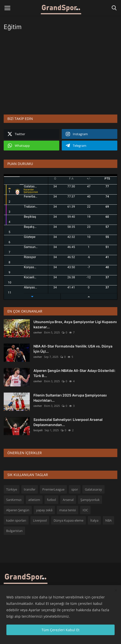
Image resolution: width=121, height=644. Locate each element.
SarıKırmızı (14, 500)
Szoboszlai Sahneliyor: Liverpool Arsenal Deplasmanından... (68, 422)
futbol (51, 500)
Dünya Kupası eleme (68, 520)
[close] (116, 591)
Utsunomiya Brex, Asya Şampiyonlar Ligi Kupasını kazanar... (75, 324)
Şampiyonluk (90, 500)
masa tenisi (68, 510)
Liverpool (40, 520)
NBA (108, 520)
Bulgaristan (14, 531)
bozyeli (38, 430)
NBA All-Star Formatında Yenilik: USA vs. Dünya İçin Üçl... (73, 349)
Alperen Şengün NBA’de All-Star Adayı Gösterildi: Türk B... (74, 373)
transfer (30, 489)
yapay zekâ (44, 510)
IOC (85, 510)
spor (75, 489)
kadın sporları (16, 520)
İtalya (94, 520)
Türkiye (12, 489)
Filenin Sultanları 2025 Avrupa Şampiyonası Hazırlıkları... (70, 398)
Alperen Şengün (18, 510)
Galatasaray (93, 489)
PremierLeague (53, 489)
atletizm (34, 500)
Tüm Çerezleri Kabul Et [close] (60, 630)
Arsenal (68, 500)
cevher (38, 332)
